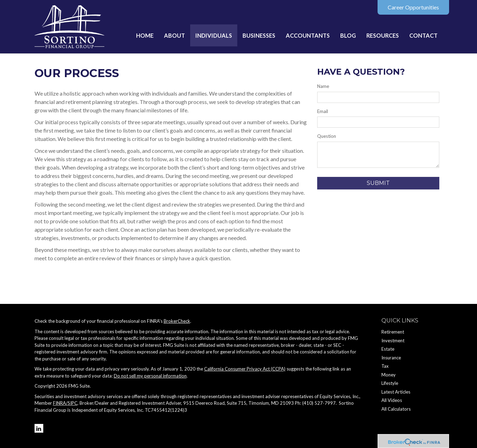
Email (323, 111)
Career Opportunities (413, 7)
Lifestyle (390, 383)
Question (327, 136)
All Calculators (396, 409)
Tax (385, 366)
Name (323, 86)
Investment (393, 341)
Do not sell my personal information (150, 376)
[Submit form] (378, 183)
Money (389, 375)
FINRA (59, 403)
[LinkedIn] (39, 428)
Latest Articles (396, 392)
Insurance (391, 358)
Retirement (393, 332)
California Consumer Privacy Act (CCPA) (245, 369)
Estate (388, 349)
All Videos (392, 400)
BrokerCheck (177, 321)
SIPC (73, 403)
